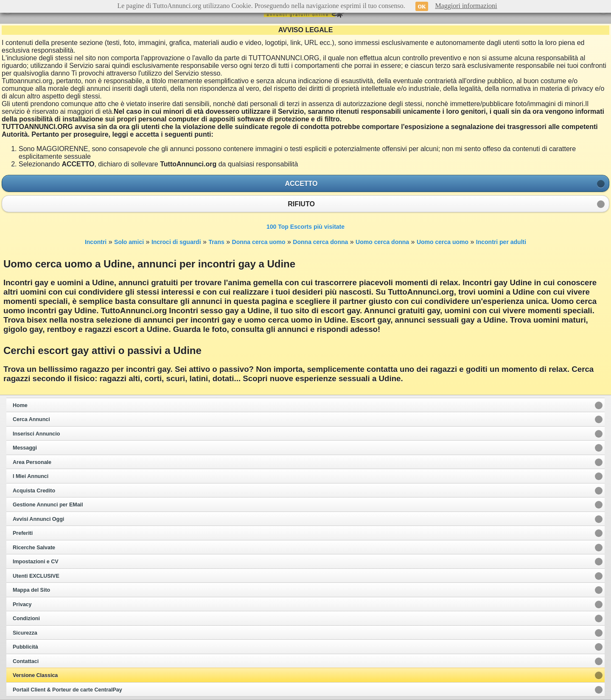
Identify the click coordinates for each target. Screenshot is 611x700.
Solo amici (129, 242)
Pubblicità (25, 647)
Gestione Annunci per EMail (48, 505)
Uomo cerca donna (382, 242)
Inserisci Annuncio (36, 434)
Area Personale (32, 462)
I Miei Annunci (31, 476)
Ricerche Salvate (34, 548)
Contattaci (26, 661)
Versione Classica (35, 675)
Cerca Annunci (31, 419)
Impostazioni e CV (36, 562)
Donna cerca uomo (259, 242)
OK (422, 6)
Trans (216, 242)
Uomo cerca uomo (443, 242)
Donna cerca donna (320, 242)
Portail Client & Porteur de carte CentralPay (67, 690)
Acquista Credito (34, 491)
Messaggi (25, 448)
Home (20, 405)
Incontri (96, 242)
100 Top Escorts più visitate (305, 227)
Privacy (22, 604)
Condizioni (26, 618)
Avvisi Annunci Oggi (38, 519)
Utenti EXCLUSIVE (36, 576)
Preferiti (23, 533)
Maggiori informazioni (466, 6)
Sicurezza (25, 633)
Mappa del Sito (31, 590)
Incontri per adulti (501, 242)
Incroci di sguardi (176, 242)
